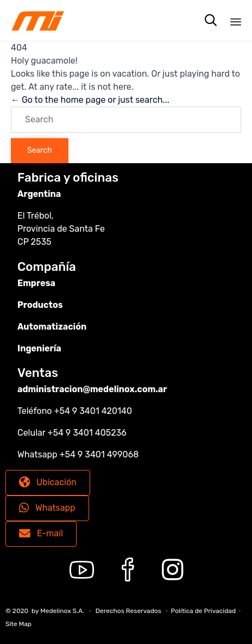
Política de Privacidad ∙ (206, 611)
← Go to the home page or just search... (90, 100)
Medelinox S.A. (62, 611)
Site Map (18, 624)
